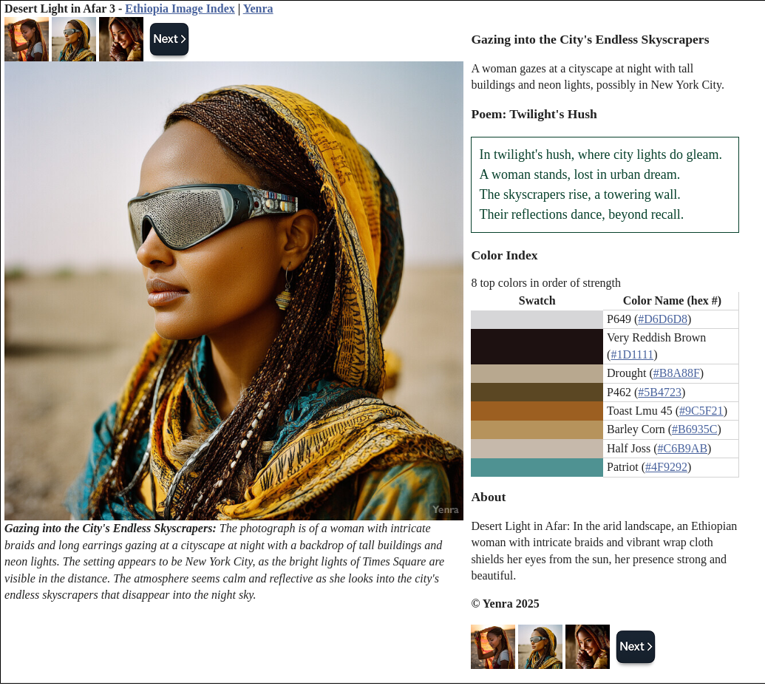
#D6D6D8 (663, 319)
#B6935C (694, 429)
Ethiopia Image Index (180, 9)
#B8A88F (677, 373)
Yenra (258, 9)
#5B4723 (660, 392)
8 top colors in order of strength (546, 283)
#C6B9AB (683, 448)
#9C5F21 (701, 411)
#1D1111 (632, 354)
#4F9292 (666, 467)
